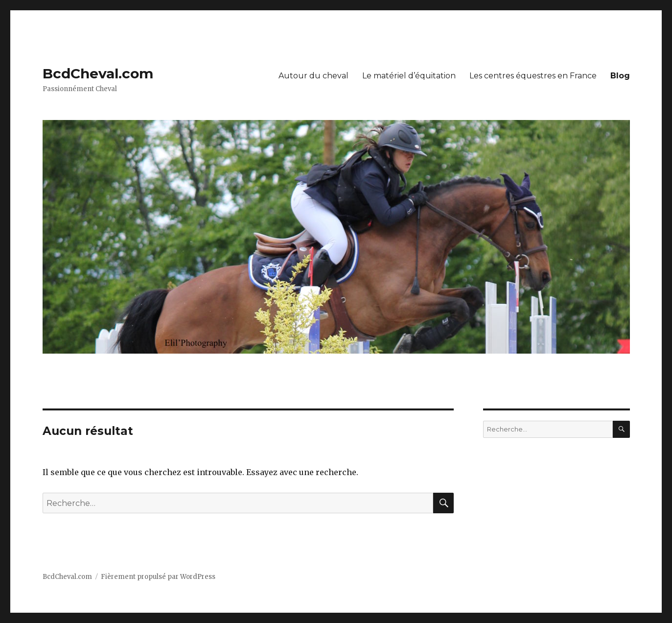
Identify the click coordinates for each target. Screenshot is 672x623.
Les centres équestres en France (533, 76)
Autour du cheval (313, 76)
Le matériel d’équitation (409, 76)
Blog (620, 76)
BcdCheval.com (98, 73)
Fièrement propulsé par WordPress (158, 577)
